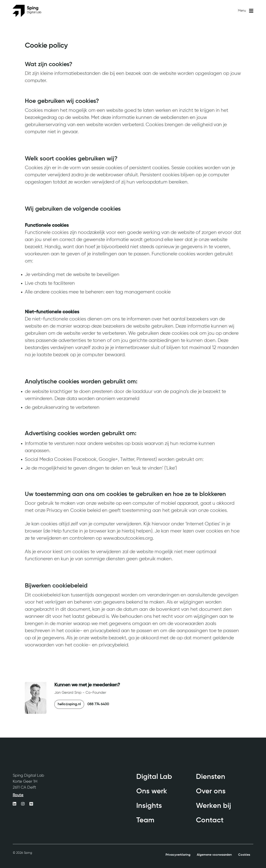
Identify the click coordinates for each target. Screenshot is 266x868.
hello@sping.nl (69, 704)
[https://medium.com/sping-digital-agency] (31, 804)
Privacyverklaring (178, 855)
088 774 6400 (98, 704)
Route (18, 795)
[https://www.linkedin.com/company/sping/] (15, 804)
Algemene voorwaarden (214, 855)
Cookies (244, 855)
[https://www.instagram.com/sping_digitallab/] (23, 804)
